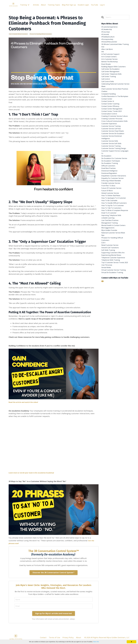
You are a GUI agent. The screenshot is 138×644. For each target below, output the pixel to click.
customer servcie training (112, 154)
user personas (107, 326)
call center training (110, 88)
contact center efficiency (112, 127)
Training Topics (55, 5)
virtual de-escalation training (114, 334)
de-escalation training (111, 204)
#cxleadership (107, 30)
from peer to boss (109, 232)
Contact (43, 638)
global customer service (112, 240)
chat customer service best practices (113, 103)
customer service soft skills (113, 174)
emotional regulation (110, 215)
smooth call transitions (111, 304)
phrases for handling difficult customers (41, 34)
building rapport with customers (111, 76)
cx (102, 190)
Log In (106, 5)
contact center (108, 118)
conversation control (110, 135)
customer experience (110, 152)
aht (103, 58)
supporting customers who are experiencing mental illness (115, 310)
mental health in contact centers (115, 279)
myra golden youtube (110, 284)
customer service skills (111, 171)
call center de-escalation (112, 80)
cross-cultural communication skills (114, 147)
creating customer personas (113, 143)
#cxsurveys (106, 33)
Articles (37, 5)
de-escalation (107, 193)
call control (106, 91)
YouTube (98, 5)
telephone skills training (112, 317)
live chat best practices (111, 273)
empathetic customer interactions (110, 219)
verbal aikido (107, 328)
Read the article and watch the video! (25, 402)
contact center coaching (112, 124)
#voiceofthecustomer (110, 44)
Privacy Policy (68, 638)
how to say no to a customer (114, 257)
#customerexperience (111, 27)
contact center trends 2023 (113, 132)
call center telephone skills (113, 85)
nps (103, 290)
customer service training (112, 176)
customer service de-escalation (114, 163)
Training (25, 5)
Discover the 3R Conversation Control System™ (54, 572)
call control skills (109, 93)
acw (103, 52)
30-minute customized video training (113, 48)
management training (111, 276)
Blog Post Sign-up (71, 5)
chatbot (105, 107)
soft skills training (109, 306)
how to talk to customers (113, 259)
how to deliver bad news (112, 243)
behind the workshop (111, 69)
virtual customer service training (115, 331)
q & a (104, 298)
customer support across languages (112, 186)
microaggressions (109, 281)
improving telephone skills (113, 268)
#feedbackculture (109, 38)
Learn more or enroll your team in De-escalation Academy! (34, 473)
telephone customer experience (115, 315)
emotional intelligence (111, 212)
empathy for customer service (114, 223)
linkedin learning (109, 270)
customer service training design (112, 181)
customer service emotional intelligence (113, 167)
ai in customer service (111, 66)
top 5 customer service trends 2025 (114, 322)
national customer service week (115, 287)
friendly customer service (112, 229)
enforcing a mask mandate (112, 226)
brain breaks (107, 71)
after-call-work (108, 55)
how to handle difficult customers (18, 34)
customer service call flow (113, 157)
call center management (112, 82)
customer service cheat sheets (114, 160)
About (44, 5)
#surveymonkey (108, 41)
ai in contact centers (110, 63)
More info (96, 642)
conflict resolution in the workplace (112, 114)
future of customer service (113, 234)
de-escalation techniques (112, 201)
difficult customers (109, 207)
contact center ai (109, 121)
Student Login (86, 5)
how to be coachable (110, 248)
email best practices (110, 210)
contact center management (113, 129)
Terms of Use (54, 638)
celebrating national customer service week (114, 98)
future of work (108, 237)
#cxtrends (106, 35)
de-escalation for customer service (113, 197)
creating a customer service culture (113, 139)
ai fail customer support (112, 60)
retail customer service (111, 301)
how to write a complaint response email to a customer (114, 264)
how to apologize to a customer (115, 246)
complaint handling (110, 110)
